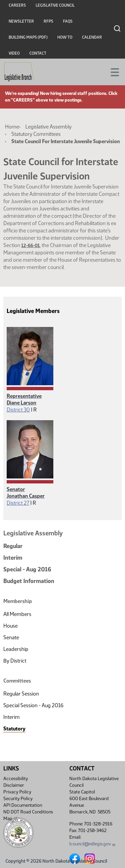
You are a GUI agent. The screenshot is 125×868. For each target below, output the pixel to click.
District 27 (18, 503)
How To (65, 37)
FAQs (68, 21)
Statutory (14, 729)
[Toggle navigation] (112, 72)
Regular (13, 546)
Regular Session (21, 694)
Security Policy (18, 799)
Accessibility (16, 779)
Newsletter (21, 21)
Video (14, 53)
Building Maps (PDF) (28, 37)
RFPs (48, 21)
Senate (11, 637)
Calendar (92, 37)
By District (15, 661)
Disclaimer (14, 785)
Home (12, 127)
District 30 (18, 410)
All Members (17, 614)
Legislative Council (55, 5)
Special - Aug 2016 (27, 569)
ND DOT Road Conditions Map (28, 815)
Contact (38, 53)
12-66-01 (30, 246)
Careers (17, 5)
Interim (13, 558)
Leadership (16, 649)
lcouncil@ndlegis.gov (92, 844)
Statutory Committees (36, 134)
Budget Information (29, 581)
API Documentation (23, 805)
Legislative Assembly (48, 127)
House (10, 626)
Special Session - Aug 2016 (33, 705)
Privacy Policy (17, 792)
